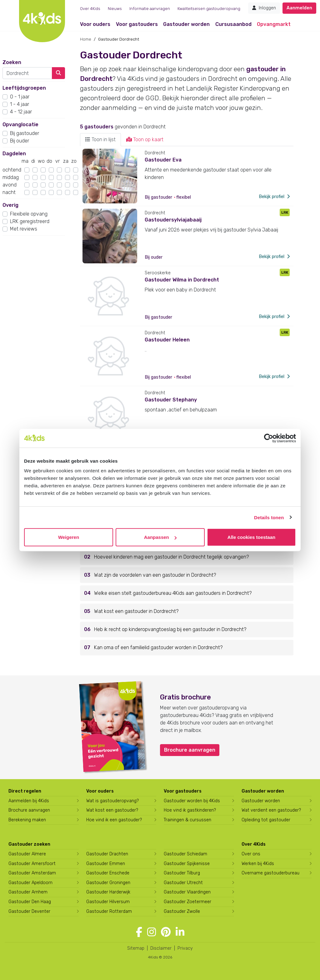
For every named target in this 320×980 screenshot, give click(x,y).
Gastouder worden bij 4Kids (192, 801)
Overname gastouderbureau (270, 873)
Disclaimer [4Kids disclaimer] (161, 948)
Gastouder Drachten (107, 854)
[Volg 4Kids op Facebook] (139, 932)
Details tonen (269, 517)
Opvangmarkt (274, 24)
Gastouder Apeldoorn (30, 883)
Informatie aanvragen (150, 9)
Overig (10, 205)
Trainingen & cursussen (187, 820)
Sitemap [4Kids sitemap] (136, 948)
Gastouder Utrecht (183, 883)
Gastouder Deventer (29, 911)
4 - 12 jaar (21, 112)
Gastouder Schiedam (185, 854)
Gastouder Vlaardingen (187, 892)
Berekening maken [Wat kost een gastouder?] (27, 820)
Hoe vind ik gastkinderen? (190, 810)
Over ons (251, 854)
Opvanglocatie (20, 124)
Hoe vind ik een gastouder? (114, 820)
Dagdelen (14, 154)
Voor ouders (95, 24)
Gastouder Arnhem (28, 892)
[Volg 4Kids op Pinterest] (166, 932)
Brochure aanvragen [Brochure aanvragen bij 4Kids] (29, 810)
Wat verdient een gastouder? (271, 810)
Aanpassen (160, 537)
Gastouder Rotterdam (109, 911)
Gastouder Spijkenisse (187, 864)
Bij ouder (20, 141)
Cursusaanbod (233, 24)
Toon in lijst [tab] (100, 139)
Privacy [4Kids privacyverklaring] (185, 948)
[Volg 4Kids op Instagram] (152, 932)
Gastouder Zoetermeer (187, 902)
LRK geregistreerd (30, 221)
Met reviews (24, 229)
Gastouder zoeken (29, 844)
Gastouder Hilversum (108, 902)
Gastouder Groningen (108, 883)
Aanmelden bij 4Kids (29, 801)
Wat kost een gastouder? (112, 810)
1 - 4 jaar (20, 104)
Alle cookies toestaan (251, 537)
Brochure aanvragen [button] (190, 750)
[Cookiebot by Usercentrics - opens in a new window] (269, 438)
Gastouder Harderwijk (108, 892)
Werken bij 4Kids (258, 864)
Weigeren (69, 537)
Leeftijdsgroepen (24, 88)
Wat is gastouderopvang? (112, 801)
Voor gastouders (137, 24)
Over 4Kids (90, 9)
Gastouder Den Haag (30, 902)
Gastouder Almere (27, 854)
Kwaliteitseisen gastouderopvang (209, 9)
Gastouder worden (186, 24)
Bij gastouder (25, 133)
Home (86, 39)
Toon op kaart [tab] (145, 139)
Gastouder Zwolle (182, 911)
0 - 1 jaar (20, 97)
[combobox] (27, 73)
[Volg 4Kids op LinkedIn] (180, 932)
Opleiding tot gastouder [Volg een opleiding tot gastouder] (266, 820)
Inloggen (264, 8)
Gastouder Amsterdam (32, 873)
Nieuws (115, 9)
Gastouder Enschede (108, 873)
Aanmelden (299, 8)
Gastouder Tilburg (182, 873)
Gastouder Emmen (106, 864)
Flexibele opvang (29, 214)
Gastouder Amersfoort (32, 864)
